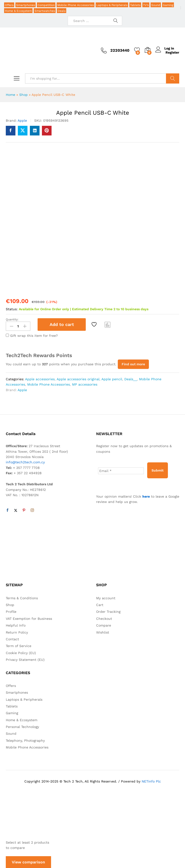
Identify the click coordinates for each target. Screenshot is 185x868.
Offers (9, 5)
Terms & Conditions (22, 598)
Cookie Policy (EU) (21, 652)
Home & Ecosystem (18, 11)
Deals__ (131, 379)
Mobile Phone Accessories (76, 5)
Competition (46, 5)
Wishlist (103, 632)
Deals (62, 11)
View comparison (28, 862)
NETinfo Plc (151, 781)
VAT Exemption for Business (29, 618)
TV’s (146, 5)
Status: (12, 309)
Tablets (135, 5)
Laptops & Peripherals (112, 5)
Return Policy (17, 632)
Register (172, 52)
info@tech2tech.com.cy (25, 462)
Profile (11, 611)
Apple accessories (40, 379)
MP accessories (85, 384)
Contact (12, 639)
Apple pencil (112, 379)
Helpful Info (16, 625)
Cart (100, 604)
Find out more (133, 364)
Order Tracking (108, 611)
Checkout (104, 618)
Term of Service (19, 646)
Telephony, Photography (25, 740)
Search (173, 78)
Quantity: (12, 319)
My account (106, 598)
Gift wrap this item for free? (32, 335)
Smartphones (26, 5)
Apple (22, 120)
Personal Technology (22, 726)
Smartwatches (45, 11)
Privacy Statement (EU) (25, 659)
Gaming (168, 5)
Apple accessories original (78, 379)
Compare (108, 325)
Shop (23, 95)
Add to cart (62, 324)
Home (10, 95)
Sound (156, 5)
